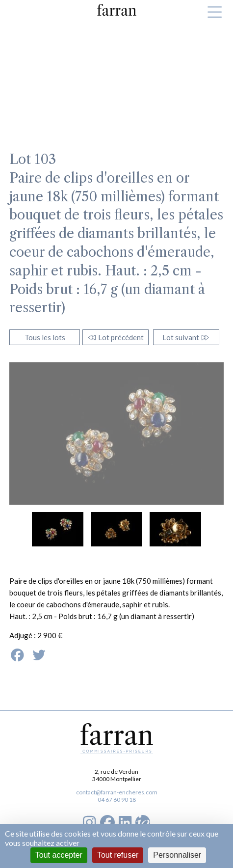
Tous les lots (45, 337)
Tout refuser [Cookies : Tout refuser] (118, 855)
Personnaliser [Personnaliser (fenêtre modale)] (177, 855)
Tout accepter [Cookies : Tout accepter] (59, 855)
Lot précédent (116, 337)
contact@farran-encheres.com (117, 792)
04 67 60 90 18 (117, 800)
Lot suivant (186, 337)
